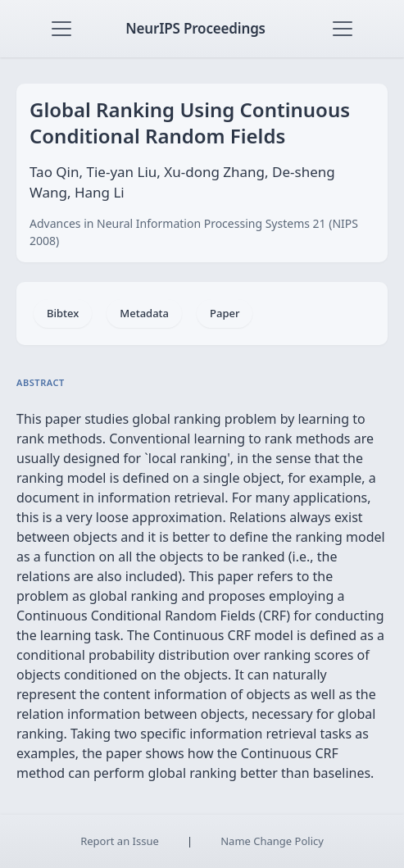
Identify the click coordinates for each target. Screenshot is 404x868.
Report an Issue (120, 841)
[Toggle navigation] (61, 29)
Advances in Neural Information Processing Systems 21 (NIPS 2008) (194, 232)
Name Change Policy (272, 841)
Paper (225, 313)
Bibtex (63, 313)
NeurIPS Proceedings (195, 28)
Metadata (144, 313)
